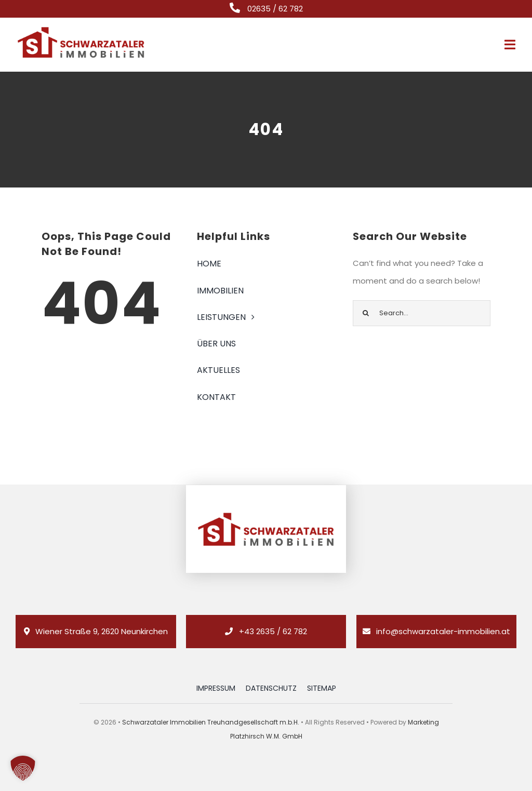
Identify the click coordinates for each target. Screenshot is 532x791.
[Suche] (366, 313)
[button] (23, 768)
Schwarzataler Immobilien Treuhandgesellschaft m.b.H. (211, 722)
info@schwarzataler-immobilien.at (443, 631)
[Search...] (422, 313)
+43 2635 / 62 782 (273, 631)
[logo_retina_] (81, 29)
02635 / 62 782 (275, 9)
